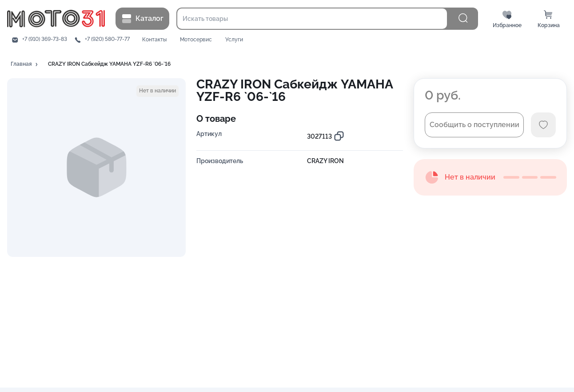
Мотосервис (196, 40)
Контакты (154, 40)
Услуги (234, 40)
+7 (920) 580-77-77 (107, 39)
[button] (25, 64)
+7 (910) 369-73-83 (45, 39)
